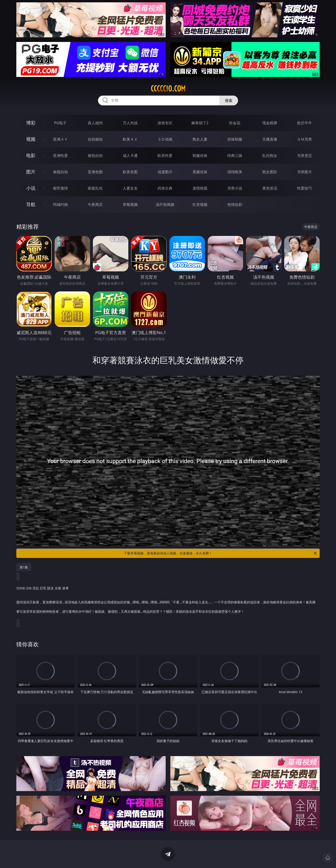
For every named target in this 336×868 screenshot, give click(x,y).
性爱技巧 (304, 188)
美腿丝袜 (200, 172)
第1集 (24, 567)
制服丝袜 (200, 156)
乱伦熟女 (270, 156)
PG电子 (60, 123)
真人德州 (95, 123)
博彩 (31, 123)
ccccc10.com (168, 89)
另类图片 (304, 172)
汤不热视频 (165, 204)
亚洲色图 (95, 172)
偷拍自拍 (95, 156)
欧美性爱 (165, 156)
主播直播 (270, 139)
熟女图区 (270, 172)
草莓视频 (130, 204)
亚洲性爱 (60, 156)
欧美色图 (130, 172)
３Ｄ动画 (165, 139)
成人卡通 (130, 156)
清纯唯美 (235, 172)
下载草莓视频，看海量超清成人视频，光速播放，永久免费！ (221, 553)
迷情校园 (200, 188)
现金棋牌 (270, 123)
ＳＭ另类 (304, 139)
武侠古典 (165, 188)
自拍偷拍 (95, 139)
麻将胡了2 (200, 123)
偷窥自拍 (60, 172)
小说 (31, 188)
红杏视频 (200, 204)
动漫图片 (165, 172)
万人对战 (130, 123)
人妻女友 (130, 188)
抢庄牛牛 (304, 123)
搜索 (229, 100)
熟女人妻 (200, 139)
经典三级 (235, 156)
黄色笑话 (270, 188)
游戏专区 (165, 123)
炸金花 (235, 123)
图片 (31, 172)
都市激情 (60, 188)
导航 (31, 204)
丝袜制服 (235, 139)
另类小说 (235, 188)
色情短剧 (235, 204)
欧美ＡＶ (130, 139)
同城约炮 (60, 204)
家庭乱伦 (95, 188)
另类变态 (304, 156)
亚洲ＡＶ (60, 139)
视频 (31, 139)
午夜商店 (95, 204)
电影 (31, 155)
